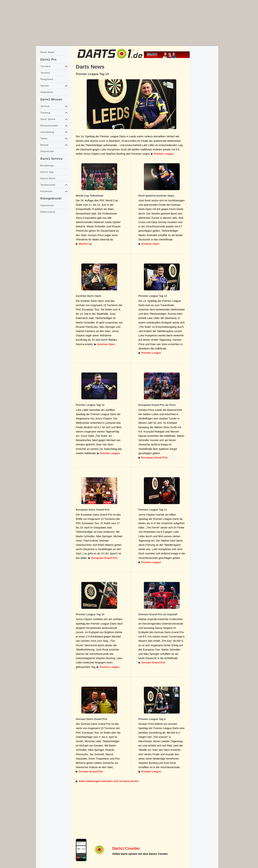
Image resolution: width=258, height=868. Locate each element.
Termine (45, 73)
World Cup (85, 244)
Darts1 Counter (126, 848)
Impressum (47, 205)
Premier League (164, 154)
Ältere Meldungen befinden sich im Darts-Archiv (109, 781)
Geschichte (47, 151)
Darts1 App (47, 172)
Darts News (47, 52)
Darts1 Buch (48, 178)
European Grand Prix (155, 458)
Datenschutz (48, 212)
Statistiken (47, 92)
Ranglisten (47, 79)
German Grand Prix (153, 663)
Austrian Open (150, 244)
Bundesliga (47, 165)
